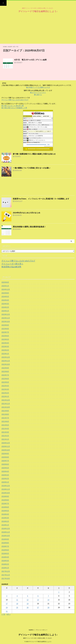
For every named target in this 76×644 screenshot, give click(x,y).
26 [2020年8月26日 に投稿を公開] (28, 608)
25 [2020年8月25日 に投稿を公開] (17, 608)
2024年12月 (6, 289)
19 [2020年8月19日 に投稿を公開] (28, 604)
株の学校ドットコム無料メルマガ (38, 87)
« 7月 (3, 614)
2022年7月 (5, 375)
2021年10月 (6, 407)
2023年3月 (5, 347)
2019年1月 (5, 525)
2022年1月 (5, 397)
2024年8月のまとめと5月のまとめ (27, 213)
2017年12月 (6, 571)
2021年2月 (5, 436)
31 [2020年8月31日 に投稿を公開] (7, 611)
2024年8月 (5, 293)
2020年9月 (5, 454)
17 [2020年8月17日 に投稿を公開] (7, 604)
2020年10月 (6, 450)
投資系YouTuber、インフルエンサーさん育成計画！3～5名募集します (41, 199)
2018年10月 (6, 536)
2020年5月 (5, 468)
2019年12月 (6, 486)
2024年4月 (5, 300)
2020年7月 (5, 461)
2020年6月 (5, 464)
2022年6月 (5, 379)
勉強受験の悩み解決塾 (11, 267)
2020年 (10, 47)
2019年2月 (5, 521)
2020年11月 (6, 446)
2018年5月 (5, 554)
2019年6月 (5, 507)
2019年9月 (5, 496)
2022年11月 (6, 361)
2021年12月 (6, 400)
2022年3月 (5, 389)
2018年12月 (6, 529)
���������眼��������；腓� (38, 145)
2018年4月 (5, 557)
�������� (48, 146)
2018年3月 (5, 561)
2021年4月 (5, 429)
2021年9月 (5, 411)
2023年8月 (5, 329)
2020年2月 (5, 479)
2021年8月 (5, 414)
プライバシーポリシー (41, 630)
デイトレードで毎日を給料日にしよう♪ (38, 11)
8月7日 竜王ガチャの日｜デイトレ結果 (30, 60)
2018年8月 (5, 543)
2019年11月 (6, 489)
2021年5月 (5, 425)
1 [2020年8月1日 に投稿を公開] (59, 592)
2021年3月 (5, 432)
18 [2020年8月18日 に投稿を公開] (17, 604)
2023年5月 (5, 339)
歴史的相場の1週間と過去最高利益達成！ (29, 227)
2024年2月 (5, 307)
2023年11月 (6, 318)
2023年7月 (5, 332)
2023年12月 (6, 314)
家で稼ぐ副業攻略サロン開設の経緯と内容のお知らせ (34, 154)
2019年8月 (5, 500)
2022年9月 (5, 368)
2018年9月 (5, 539)
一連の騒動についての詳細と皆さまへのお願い (32, 168)
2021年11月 (6, 404)
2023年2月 (5, 350)
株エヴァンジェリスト (38, 93)
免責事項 (31, 630)
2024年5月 (5, 297)
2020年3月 (5, 475)
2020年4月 (5, 471)
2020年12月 (6, 443)
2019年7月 (5, 504)
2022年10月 (6, 364)
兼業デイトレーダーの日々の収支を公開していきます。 (38, 638)
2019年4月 (5, 514)
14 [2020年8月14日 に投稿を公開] (48, 600)
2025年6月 (5, 282)
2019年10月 (6, 493)
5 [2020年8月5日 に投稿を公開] (28, 596)
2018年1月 (5, 568)
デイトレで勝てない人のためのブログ (15, 100)
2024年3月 (5, 304)
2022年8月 (5, 372)
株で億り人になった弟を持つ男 (13, 106)
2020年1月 (5, 482)
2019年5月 (5, 511)
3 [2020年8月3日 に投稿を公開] (7, 596)
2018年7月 (5, 546)
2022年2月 (5, 393)
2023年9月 (5, 325)
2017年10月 (6, 579)
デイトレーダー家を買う (12, 264)
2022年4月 (5, 386)
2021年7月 (5, 418)
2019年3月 (5, 518)
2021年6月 (5, 421)
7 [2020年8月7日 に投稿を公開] (48, 596)
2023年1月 (5, 354)
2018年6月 (5, 550)
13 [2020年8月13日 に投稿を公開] (38, 600)
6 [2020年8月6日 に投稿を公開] (38, 596)
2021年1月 (5, 439)
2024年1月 (5, 311)
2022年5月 (5, 382)
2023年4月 (5, 343)
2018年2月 (5, 564)
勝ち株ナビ (38, 95)
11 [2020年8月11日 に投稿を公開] (17, 600)
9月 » (9, 614)
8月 (14, 47)
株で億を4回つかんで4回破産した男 (14, 108)
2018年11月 (6, 532)
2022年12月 (6, 357)
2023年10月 (6, 322)
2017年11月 (6, 575)
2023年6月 (5, 336)
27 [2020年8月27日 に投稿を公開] (38, 608)
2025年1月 (5, 286)
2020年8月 (5, 457)
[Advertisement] (38, 29)
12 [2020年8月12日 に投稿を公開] (28, 600)
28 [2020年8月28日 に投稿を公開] (48, 608)
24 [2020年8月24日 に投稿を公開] (7, 608)
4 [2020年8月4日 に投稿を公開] (17, 596)
